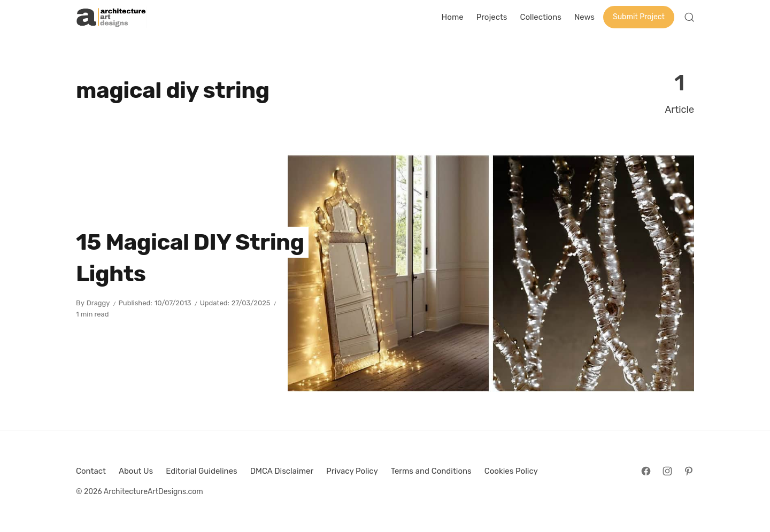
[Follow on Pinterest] (689, 471)
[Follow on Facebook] (646, 471)
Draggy (98, 303)
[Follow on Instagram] (667, 471)
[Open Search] (689, 17)
